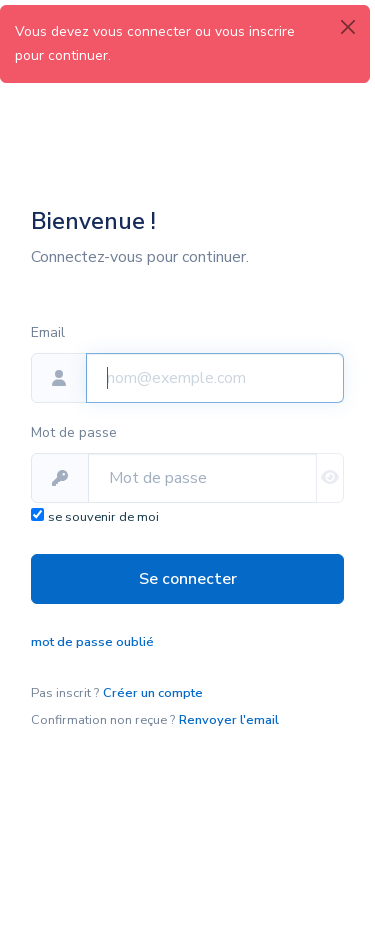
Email (48, 332)
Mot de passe (74, 432)
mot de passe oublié (92, 642)
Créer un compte (153, 693)
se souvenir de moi (103, 517)
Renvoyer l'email (229, 720)
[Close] (348, 27)
